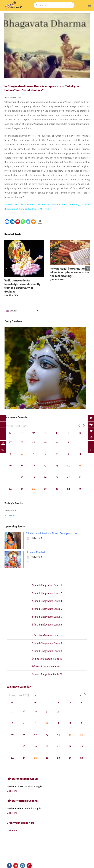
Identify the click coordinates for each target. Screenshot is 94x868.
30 (45, 442)
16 (80, 466)
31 (57, 442)
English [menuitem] (14, 311)
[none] (22, 311)
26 (34, 489)
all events (10, 516)
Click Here (12, 791)
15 (69, 466)
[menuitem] (22, 311)
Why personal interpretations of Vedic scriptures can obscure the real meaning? (70, 272)
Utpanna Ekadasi (35, 552)
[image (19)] (13, 2)
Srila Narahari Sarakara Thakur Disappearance (51, 533)
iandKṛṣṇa (20, 858)
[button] (7, 269)
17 (10, 477)
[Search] (37, 5)
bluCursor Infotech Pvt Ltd (68, 858)
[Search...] (54, 5)
